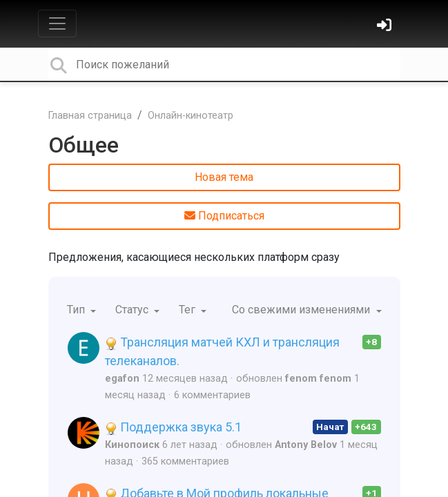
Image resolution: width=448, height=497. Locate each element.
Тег (188, 310)
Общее (84, 145)
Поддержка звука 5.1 (173, 427)
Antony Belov (306, 445)
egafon (122, 379)
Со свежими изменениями (302, 310)
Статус (133, 310)
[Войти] (386, 27)
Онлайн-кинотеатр (191, 116)
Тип (77, 310)
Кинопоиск (132, 445)
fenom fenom (318, 379)
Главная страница (90, 116)
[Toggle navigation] (57, 23)
